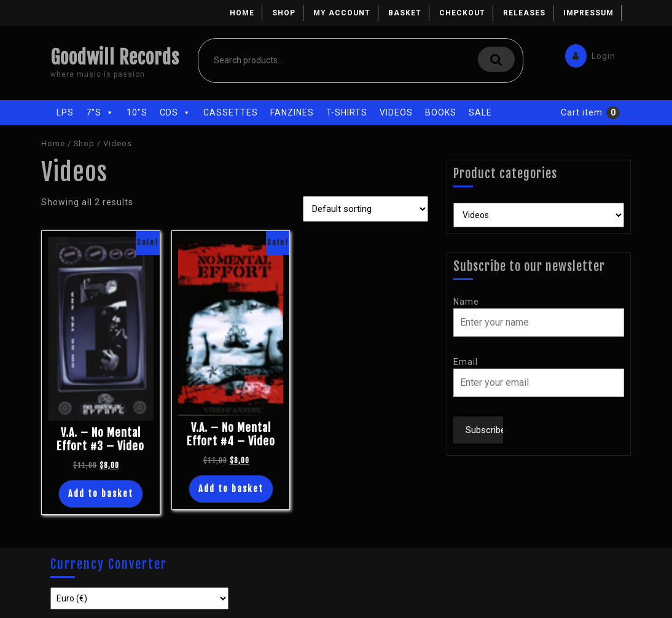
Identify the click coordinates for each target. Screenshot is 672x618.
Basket (405, 13)
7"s (100, 112)
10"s (137, 112)
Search (496, 59)
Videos (396, 112)
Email (466, 362)
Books (441, 112)
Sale (480, 112)
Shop (284, 13)
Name (466, 302)
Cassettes (231, 112)
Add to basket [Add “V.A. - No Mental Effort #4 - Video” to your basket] (231, 489)
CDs (175, 112)
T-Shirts (347, 112)
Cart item (582, 112)
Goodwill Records (115, 57)
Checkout (462, 13)
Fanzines (292, 112)
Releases (524, 13)
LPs (65, 112)
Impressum (588, 13)
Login (587, 53)
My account (342, 13)
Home (242, 13)
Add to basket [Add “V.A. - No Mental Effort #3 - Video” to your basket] (101, 494)
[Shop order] (365, 209)
